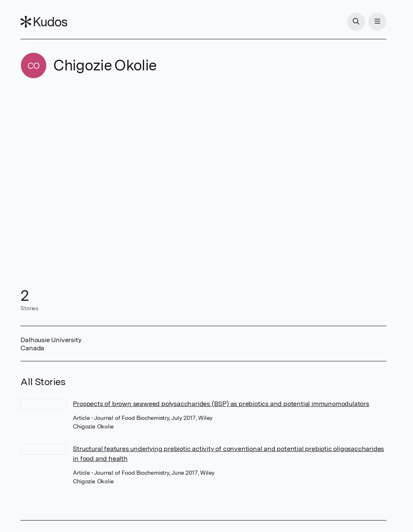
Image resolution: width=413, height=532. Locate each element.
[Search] (356, 22)
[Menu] (377, 22)
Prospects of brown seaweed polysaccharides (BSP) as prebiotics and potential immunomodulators (221, 404)
